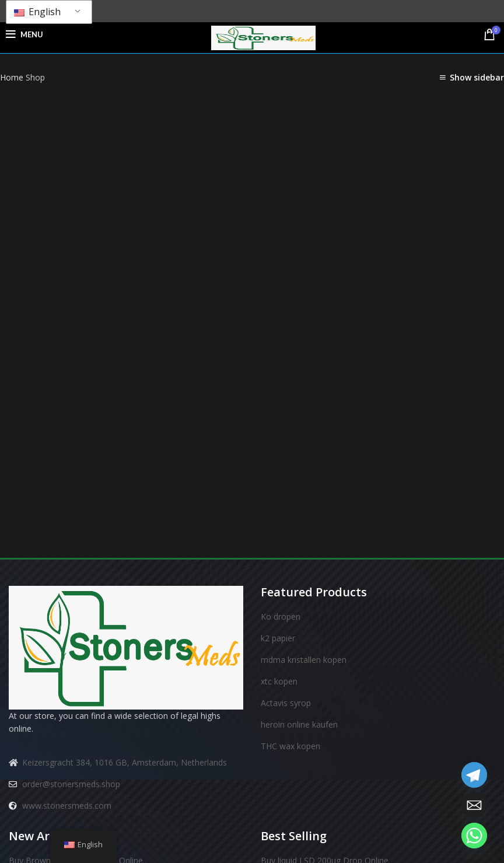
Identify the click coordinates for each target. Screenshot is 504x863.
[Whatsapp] (474, 836)
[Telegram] (474, 775)
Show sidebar (477, 78)
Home (13, 77)
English (37, 12)
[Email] (474, 805)
